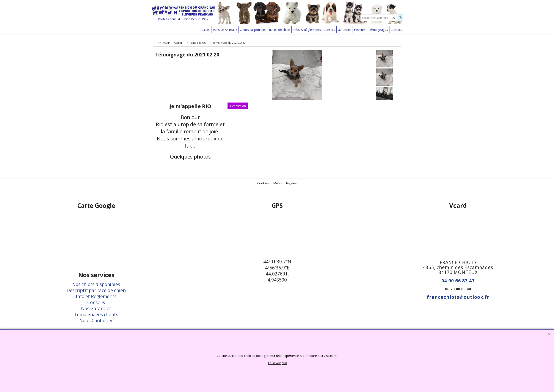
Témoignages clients (96, 314)
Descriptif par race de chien (96, 290)
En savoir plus (278, 363)
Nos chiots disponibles (96, 284)
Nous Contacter (96, 320)
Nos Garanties (96, 308)
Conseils (96, 302)
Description (238, 106)
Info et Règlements (96, 296)
